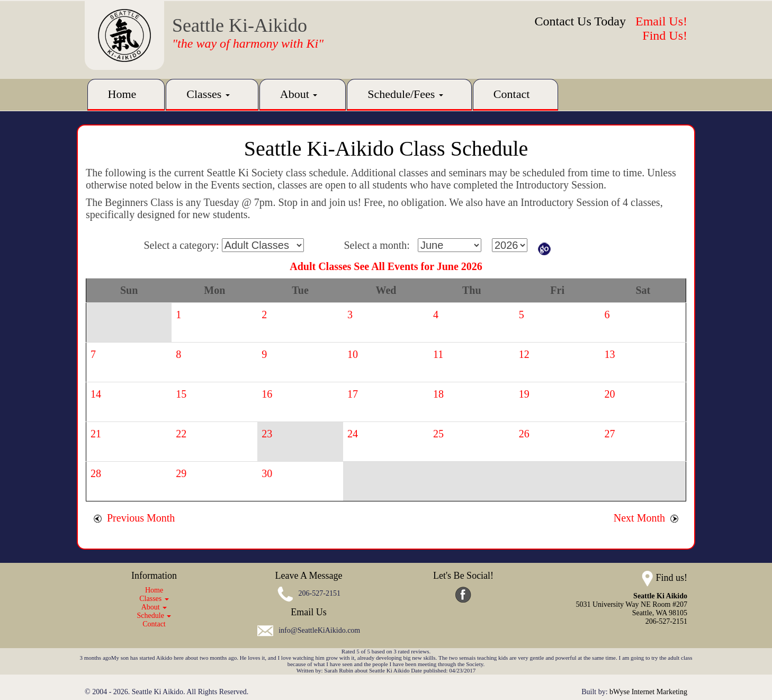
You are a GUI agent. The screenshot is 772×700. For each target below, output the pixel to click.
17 (353, 394)
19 (524, 394)
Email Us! (661, 21)
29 (181, 473)
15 (181, 394)
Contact (511, 94)
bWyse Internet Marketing (648, 692)
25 (438, 434)
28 (96, 473)
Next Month (646, 518)
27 (610, 434)
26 (524, 434)
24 (353, 434)
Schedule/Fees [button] (405, 94)
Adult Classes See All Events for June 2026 (386, 266)
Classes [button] (208, 94)
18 (438, 394)
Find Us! (665, 35)
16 (267, 394)
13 (610, 354)
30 (267, 473)
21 (96, 434)
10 (353, 354)
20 (610, 394)
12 (524, 354)
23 (267, 434)
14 (96, 394)
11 (438, 354)
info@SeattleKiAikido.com (319, 630)
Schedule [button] (154, 616)
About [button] (299, 94)
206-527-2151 (320, 594)
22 (181, 434)
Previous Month (134, 518)
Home (122, 94)
